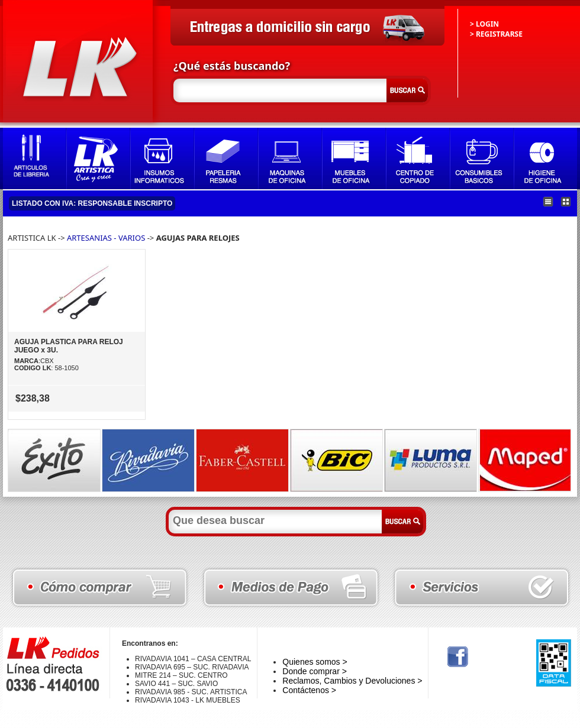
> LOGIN (484, 24)
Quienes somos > (315, 662)
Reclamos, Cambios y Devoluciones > (352, 681)
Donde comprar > (315, 671)
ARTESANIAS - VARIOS (106, 238)
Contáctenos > (309, 690)
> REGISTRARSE (496, 34)
